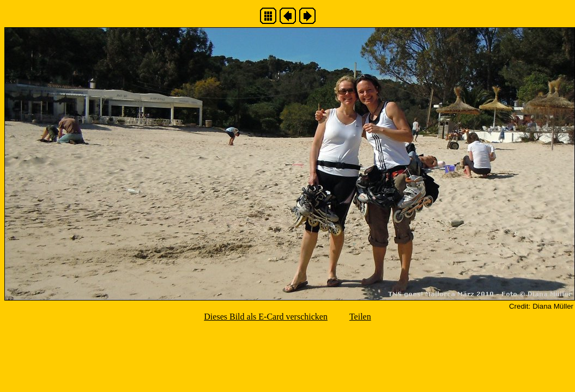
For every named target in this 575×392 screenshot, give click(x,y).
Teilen (360, 317)
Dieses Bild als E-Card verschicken (266, 317)
